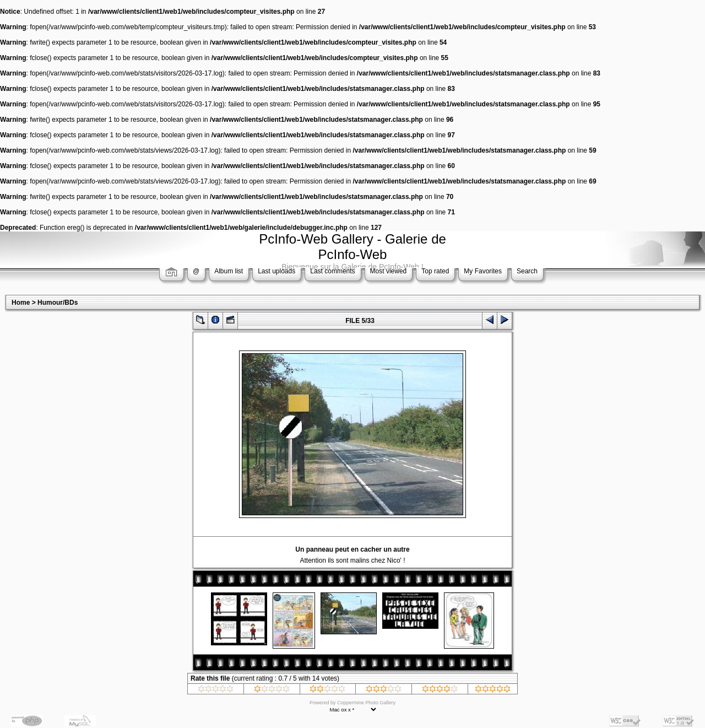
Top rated (435, 271)
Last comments (332, 271)
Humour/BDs (58, 303)
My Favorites (483, 271)
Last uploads (276, 271)
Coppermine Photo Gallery (366, 703)
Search (527, 271)
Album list (229, 271)
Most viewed (389, 271)
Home (21, 303)
